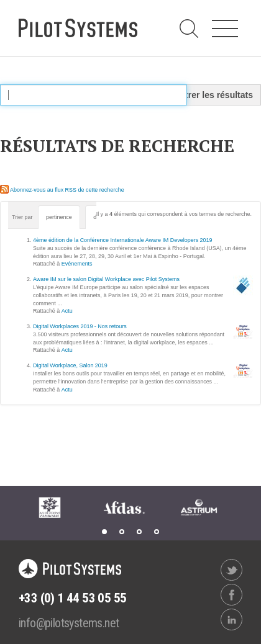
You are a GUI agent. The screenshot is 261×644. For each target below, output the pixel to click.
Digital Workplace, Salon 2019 (70, 365)
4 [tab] (157, 532)
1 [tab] (104, 532)
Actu (67, 311)
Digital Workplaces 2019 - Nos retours (80, 326)
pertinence (59, 217)
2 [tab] (122, 532)
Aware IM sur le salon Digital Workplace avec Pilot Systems (106, 279)
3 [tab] (139, 532)
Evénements (77, 264)
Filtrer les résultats (214, 95)
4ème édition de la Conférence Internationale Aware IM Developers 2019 (123, 240)
